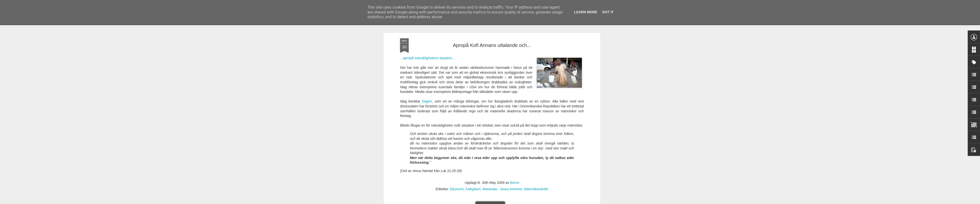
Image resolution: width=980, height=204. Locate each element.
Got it (608, 12)
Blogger (493, 201)
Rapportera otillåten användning (518, 201)
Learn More (586, 12)
